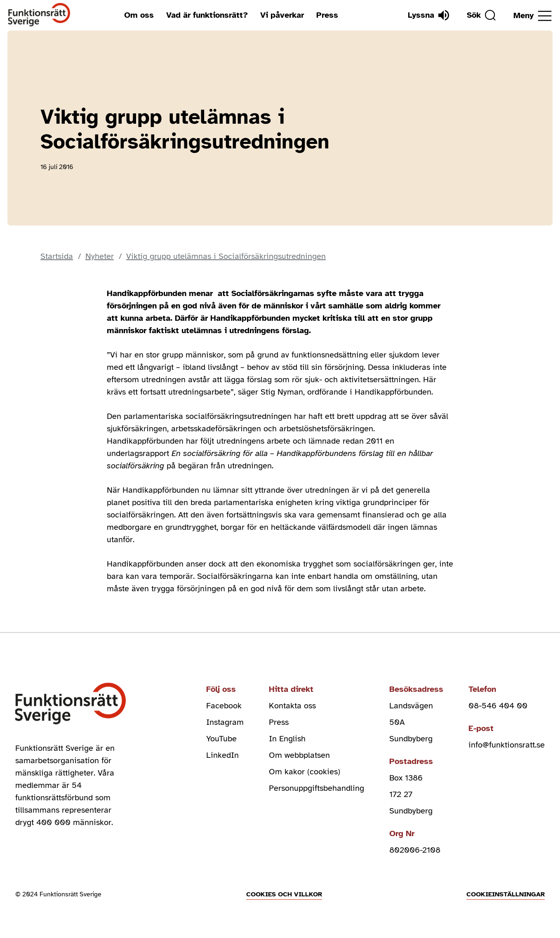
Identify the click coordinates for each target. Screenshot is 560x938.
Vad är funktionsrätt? (207, 15)
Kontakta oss (292, 706)
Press (327, 15)
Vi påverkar (282, 15)
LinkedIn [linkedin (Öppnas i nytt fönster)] (222, 755)
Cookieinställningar (506, 894)
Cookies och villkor (284, 894)
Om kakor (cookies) (305, 772)
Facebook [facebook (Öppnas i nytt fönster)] (224, 706)
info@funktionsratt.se (507, 745)
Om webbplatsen (299, 755)
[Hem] (39, 15)
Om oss (139, 15)
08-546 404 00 (498, 706)
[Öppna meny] (533, 16)
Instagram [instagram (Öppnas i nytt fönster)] (225, 722)
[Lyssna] (428, 15)
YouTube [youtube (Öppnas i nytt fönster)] (221, 739)
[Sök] (481, 15)
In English (287, 739)
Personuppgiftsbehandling (316, 788)
